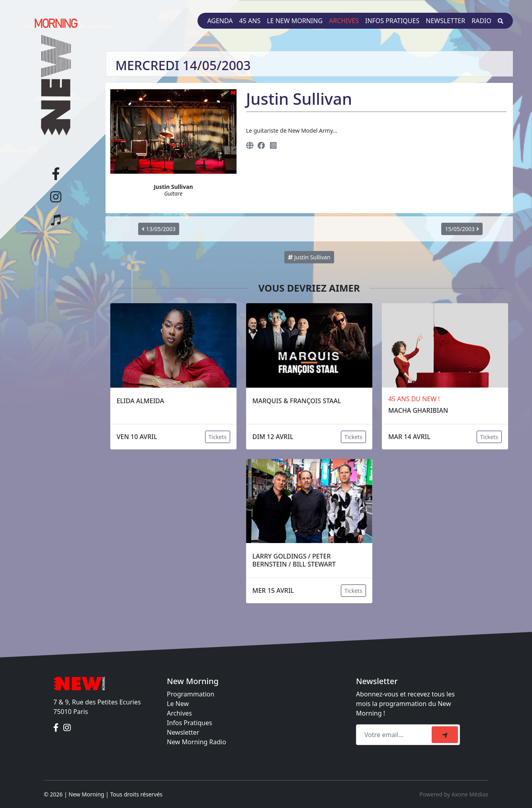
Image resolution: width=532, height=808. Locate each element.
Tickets (218, 437)
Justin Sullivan (309, 257)
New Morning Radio (197, 742)
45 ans (250, 21)
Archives (344, 21)
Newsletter (445, 21)
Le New (178, 704)
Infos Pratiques (190, 723)
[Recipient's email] (395, 735)
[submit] (445, 735)
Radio (481, 21)
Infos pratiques (392, 21)
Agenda (220, 21)
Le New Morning (295, 21)
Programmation (191, 694)
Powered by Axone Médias (454, 794)
